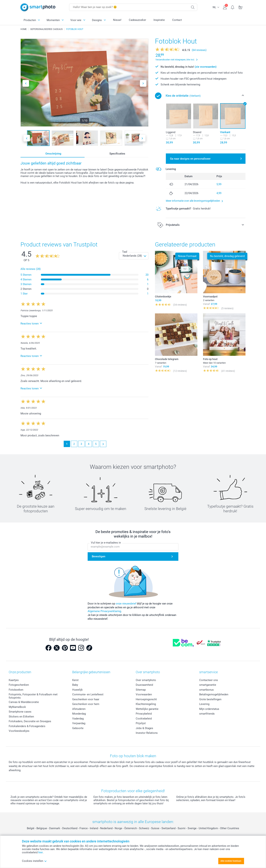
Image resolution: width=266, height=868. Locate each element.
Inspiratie (159, 20)
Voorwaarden (144, 694)
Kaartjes (14, 680)
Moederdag (79, 714)
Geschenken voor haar (86, 699)
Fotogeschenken (19, 685)
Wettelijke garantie (147, 709)
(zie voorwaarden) (206, 67)
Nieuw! (117, 20)
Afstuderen (79, 709)
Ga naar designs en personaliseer (190, 159)
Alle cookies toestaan (231, 861)
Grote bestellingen (210, 699)
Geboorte (78, 728)
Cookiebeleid (144, 719)
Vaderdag (78, 719)
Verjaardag (79, 723)
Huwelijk (77, 690)
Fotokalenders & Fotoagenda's (27, 726)
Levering (204, 704)
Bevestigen (99, 557)
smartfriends (207, 714)
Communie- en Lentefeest (88, 694)
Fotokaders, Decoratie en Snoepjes (30, 721)
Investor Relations (147, 733)
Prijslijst (141, 723)
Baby (75, 685)
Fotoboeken (16, 690)
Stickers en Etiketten (21, 717)
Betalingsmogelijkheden (214, 694)
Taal (125, 252)
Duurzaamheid (144, 685)
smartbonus (206, 690)
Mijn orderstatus (209, 709)
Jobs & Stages (144, 728)
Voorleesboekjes (19, 731)
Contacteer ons (209, 680)
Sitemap (141, 690)
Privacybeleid (144, 714)
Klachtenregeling (146, 704)
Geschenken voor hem (86, 704)
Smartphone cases (20, 712)
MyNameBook (17, 707)
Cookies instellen (34, 861)
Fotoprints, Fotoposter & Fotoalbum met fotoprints (33, 696)
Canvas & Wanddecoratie (24, 702)
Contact (177, 20)
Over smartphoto (146, 680)
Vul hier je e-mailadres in (106, 543)
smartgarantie (208, 685)
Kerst (75, 680)
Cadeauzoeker (137, 20)
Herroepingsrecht (146, 699)
